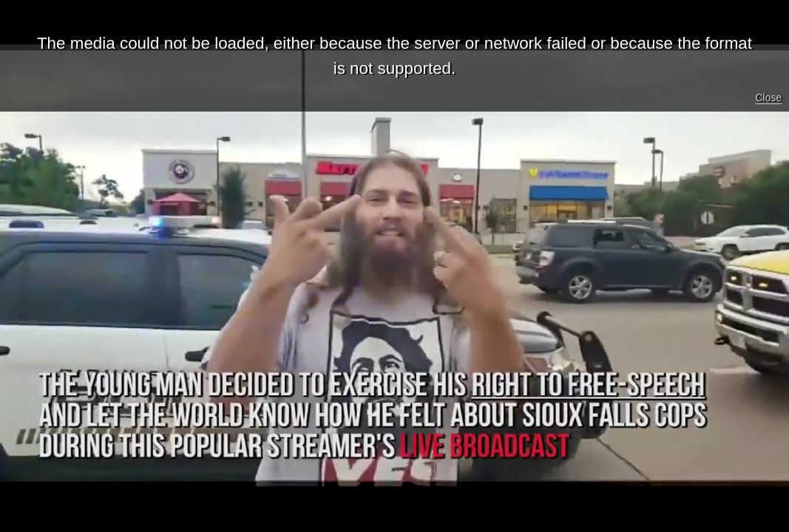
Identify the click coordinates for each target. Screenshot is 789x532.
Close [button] (768, 98)
